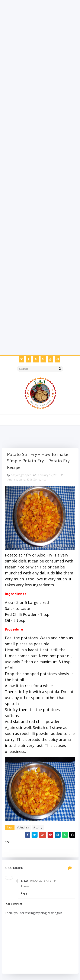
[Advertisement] (40, 40)
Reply (24, 893)
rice (44, 479)
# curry (38, 827)
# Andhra (23, 827)
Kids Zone (34, 479)
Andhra (12, 479)
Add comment (14, 904)
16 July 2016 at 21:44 (43, 881)
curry (22, 479)
